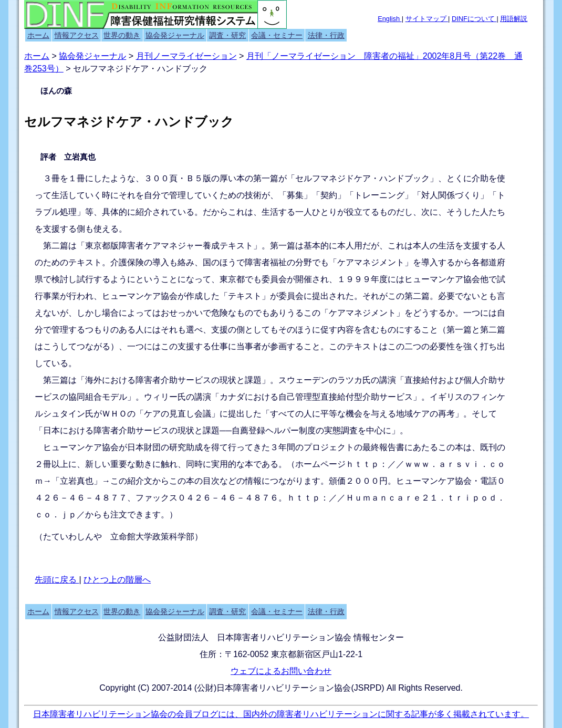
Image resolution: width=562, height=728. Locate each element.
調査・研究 (227, 35)
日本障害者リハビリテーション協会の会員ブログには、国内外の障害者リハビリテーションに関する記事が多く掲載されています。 (281, 714)
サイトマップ (427, 19)
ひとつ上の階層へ (117, 580)
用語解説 (514, 19)
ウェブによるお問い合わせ (281, 671)
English (390, 19)
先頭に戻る (57, 580)
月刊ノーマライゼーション (186, 56)
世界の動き (122, 35)
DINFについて (474, 19)
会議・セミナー (277, 35)
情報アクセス (77, 35)
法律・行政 (326, 35)
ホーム (38, 35)
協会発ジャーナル (175, 35)
